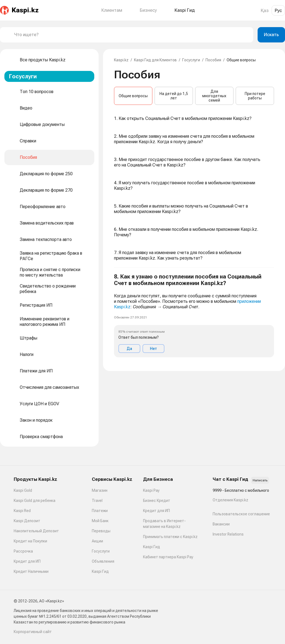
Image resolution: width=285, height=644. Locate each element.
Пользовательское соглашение (241, 514)
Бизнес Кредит (157, 501)
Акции (97, 541)
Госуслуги (191, 60)
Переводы (101, 531)
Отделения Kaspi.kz (230, 500)
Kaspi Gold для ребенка (35, 501)
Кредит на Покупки (30, 541)
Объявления (103, 561)
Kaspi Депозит (27, 521)
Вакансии (221, 524)
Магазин (100, 490)
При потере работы (255, 96)
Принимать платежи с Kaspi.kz (170, 537)
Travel (97, 501)
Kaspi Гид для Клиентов (155, 60)
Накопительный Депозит (36, 531)
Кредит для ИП (27, 561)
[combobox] (132, 35)
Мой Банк (100, 521)
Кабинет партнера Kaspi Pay (168, 557)
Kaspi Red (22, 511)
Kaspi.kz (121, 60)
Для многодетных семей (214, 96)
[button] (194, 315)
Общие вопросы (133, 96)
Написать (260, 480)
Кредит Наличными (31, 571)
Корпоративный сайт (33, 632)
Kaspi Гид (100, 571)
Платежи (100, 511)
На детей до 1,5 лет (174, 96)
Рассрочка (23, 551)
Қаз (265, 10)
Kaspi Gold (23, 490)
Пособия (213, 60)
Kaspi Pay (151, 490)
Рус (278, 10)
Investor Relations (228, 534)
